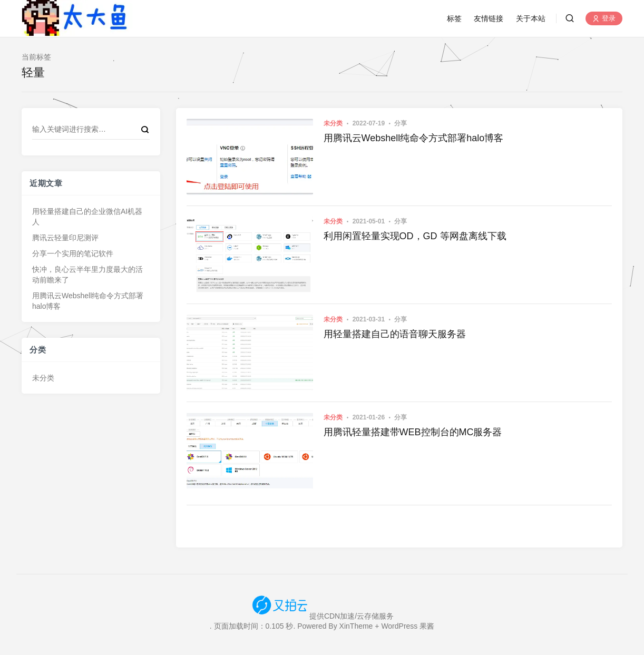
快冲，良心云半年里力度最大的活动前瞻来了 (87, 275)
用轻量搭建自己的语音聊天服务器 (395, 334)
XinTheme (356, 626)
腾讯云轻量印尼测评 (65, 238)
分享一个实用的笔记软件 (73, 253)
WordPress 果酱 (408, 626)
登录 (604, 19)
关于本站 (531, 18)
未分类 (43, 378)
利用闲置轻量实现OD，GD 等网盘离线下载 (415, 236)
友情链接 (489, 18)
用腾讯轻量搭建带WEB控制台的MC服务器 (413, 432)
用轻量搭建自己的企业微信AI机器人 (87, 217)
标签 (454, 18)
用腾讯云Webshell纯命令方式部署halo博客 (88, 301)
